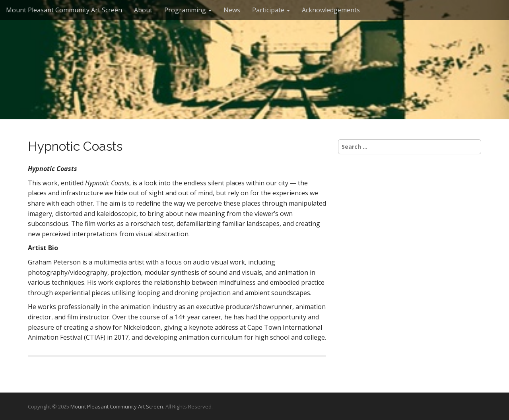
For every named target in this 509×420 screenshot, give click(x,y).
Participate (271, 10)
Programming (188, 10)
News (232, 10)
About (143, 10)
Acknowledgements (331, 10)
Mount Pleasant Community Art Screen (64, 10)
